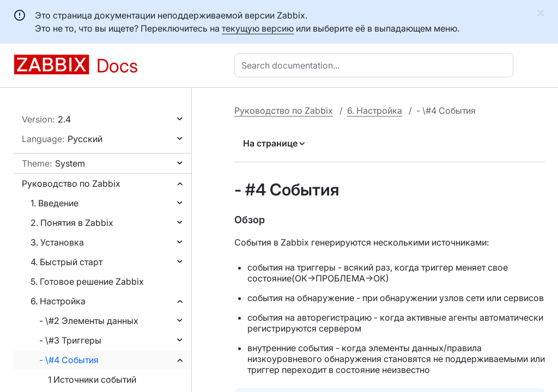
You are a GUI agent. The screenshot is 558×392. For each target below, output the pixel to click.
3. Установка (57, 242)
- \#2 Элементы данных (89, 321)
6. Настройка (58, 301)
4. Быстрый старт (66, 262)
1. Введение (54, 203)
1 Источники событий (92, 379)
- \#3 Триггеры (70, 340)
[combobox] (376, 65)
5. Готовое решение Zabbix (87, 281)
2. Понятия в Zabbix (72, 223)
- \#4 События (69, 360)
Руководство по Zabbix (71, 183)
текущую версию (258, 28)
